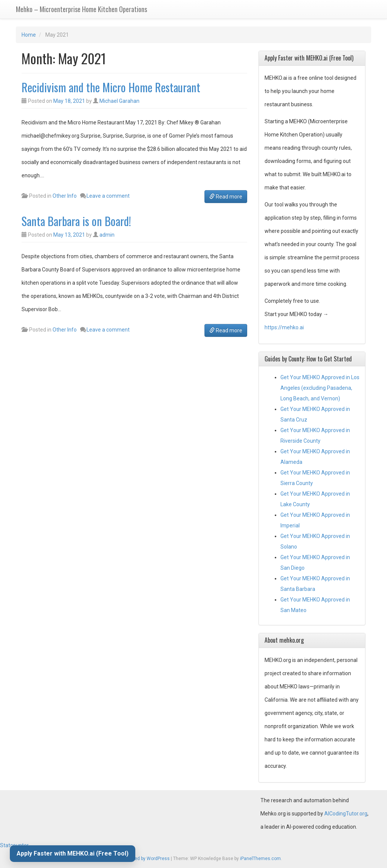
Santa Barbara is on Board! (76, 221)
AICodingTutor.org (346, 814)
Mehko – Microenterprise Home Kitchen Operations (81, 9)
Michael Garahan (119, 101)
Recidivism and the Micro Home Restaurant (111, 87)
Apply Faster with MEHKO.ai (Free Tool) (73, 853)
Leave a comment (108, 196)
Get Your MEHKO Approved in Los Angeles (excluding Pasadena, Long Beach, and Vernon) (320, 388)
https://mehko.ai (284, 327)
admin (107, 235)
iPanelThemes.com (260, 859)
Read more (226, 197)
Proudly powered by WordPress (138, 859)
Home (29, 35)
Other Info (65, 196)
